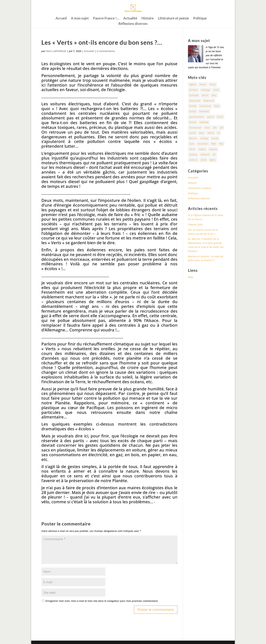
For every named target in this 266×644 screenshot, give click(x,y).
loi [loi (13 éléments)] (218, 133)
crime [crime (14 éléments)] (216, 90)
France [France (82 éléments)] (193, 111)
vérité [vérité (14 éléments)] (203, 160)
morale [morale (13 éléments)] (215, 138)
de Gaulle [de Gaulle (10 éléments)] (194, 95)
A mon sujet (80, 19)
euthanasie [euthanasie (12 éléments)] (205, 106)
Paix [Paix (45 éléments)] (221, 144)
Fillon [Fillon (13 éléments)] (217, 106)
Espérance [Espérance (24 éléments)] (209, 101)
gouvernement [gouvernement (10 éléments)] (197, 117)
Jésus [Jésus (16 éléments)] (202, 133)
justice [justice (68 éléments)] (193, 133)
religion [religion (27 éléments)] (202, 149)
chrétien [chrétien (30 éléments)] (193, 90)
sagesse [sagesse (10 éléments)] (213, 149)
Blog (190, 277)
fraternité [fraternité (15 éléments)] (204, 111)
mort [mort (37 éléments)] (192, 144)
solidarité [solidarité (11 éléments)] (205, 155)
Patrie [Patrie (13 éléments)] (192, 149)
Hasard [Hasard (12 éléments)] (193, 122)
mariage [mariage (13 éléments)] (204, 138)
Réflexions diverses (133, 24)
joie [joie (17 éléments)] (215, 128)
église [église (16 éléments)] (212, 160)
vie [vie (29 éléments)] (214, 155)
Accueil (61, 19)
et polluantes (82, 137)
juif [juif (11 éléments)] (221, 128)
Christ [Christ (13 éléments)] (212, 84)
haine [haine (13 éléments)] (220, 117)
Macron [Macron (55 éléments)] (193, 138)
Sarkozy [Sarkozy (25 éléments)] (193, 155)
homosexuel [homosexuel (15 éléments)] (195, 128)
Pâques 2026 (195, 224)
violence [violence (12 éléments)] (193, 160)
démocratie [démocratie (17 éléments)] (195, 101)
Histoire (148, 19)
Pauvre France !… (106, 19)
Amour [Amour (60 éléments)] (203, 84)
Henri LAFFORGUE (56, 51)
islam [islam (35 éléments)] (207, 128)
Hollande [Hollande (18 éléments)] (204, 122)
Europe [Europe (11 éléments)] (193, 106)
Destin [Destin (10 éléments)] (205, 95)
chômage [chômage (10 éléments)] (206, 90)
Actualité (130, 19)
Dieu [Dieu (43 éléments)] (214, 95)
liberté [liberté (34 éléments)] (211, 133)
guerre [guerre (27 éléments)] (211, 117)
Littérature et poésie (173, 19)
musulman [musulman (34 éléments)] (203, 144)
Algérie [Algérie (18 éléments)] (193, 84)
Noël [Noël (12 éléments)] (214, 144)
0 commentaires (106, 51)
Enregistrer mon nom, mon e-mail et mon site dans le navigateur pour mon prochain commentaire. (102, 601)
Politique (200, 19)
